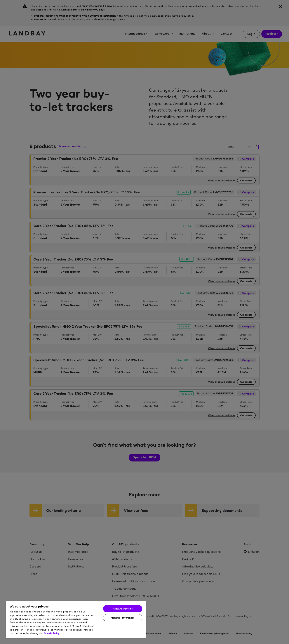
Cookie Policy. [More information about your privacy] (52, 633)
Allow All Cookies (123, 609)
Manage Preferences (123, 618)
